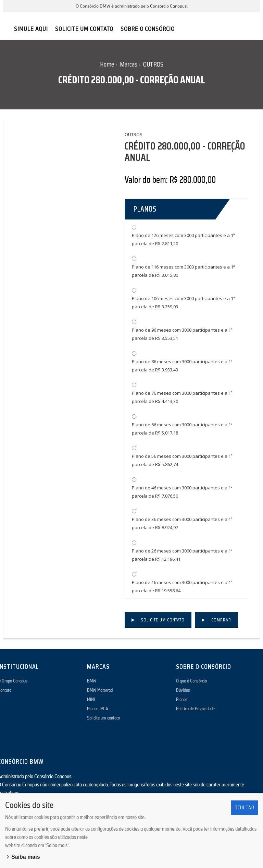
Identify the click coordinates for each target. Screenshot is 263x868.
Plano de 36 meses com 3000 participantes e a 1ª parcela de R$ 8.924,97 (182, 523)
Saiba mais (26, 857)
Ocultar (245, 807)
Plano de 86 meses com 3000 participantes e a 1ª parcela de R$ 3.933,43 (182, 366)
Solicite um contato (163, 620)
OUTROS (153, 64)
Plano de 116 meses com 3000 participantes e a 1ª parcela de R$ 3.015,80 (183, 271)
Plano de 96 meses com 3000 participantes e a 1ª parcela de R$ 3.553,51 (182, 334)
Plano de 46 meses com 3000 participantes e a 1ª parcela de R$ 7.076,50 (182, 492)
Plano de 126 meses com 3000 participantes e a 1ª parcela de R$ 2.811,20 (183, 239)
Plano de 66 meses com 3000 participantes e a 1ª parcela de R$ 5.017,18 (182, 429)
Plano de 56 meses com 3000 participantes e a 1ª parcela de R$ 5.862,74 (182, 460)
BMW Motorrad (100, 690)
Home (107, 64)
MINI (91, 699)
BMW (92, 681)
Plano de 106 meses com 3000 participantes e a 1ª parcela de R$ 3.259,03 (183, 302)
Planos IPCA (98, 709)
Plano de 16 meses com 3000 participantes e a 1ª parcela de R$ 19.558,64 (182, 586)
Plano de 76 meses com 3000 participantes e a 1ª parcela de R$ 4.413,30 (182, 397)
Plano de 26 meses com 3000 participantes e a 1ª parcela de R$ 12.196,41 (182, 555)
